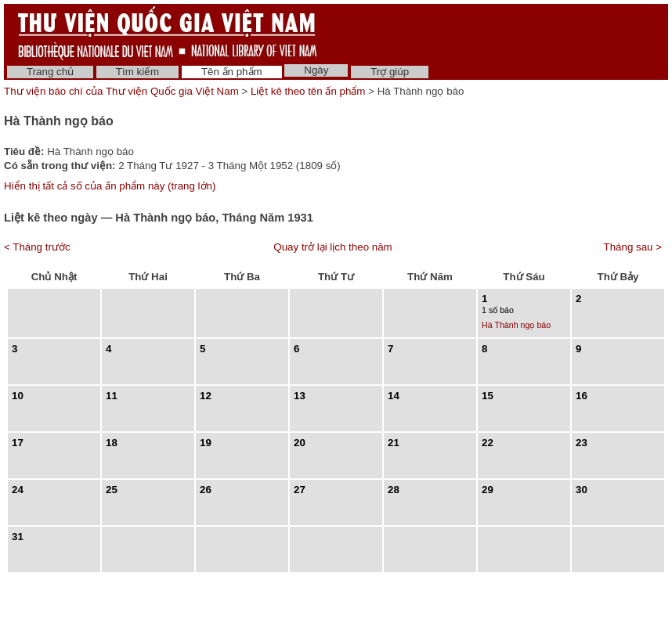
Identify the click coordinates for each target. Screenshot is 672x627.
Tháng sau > (633, 247)
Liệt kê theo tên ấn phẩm (308, 91)
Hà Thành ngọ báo (516, 325)
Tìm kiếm (137, 72)
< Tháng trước (37, 247)
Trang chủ (50, 72)
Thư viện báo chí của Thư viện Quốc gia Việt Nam (121, 91)
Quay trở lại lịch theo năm (332, 247)
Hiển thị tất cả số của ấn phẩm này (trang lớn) (110, 186)
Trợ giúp (390, 72)
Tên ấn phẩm (232, 72)
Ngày (316, 70)
